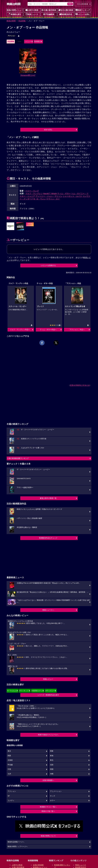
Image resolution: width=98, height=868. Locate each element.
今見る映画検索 (82, 4)
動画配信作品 (66, 14)
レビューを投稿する (48, 265)
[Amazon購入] (28, 75)
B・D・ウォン (40, 199)
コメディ (11, 801)
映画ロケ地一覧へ (48, 811)
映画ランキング (83, 10)
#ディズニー (50, 691)
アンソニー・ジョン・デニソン (49, 196)
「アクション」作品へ (76, 330)
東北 (52, 760)
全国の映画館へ (48, 780)
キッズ (53, 796)
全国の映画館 (38, 865)
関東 (52, 751)
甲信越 (10, 765)
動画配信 (38, 41)
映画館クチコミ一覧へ (48, 807)
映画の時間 (11, 21)
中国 (9, 769)
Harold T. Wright (50, 193)
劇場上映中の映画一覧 (48, 498)
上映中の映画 (32, 10)
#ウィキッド (24, 691)
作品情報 (22, 21)
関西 (9, 756)
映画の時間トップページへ (18, 847)
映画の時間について (48, 836)
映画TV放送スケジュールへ (48, 735)
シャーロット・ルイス (72, 196)
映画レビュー (48, 679)
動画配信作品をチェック (48, 538)
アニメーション (56, 791)
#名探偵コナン (37, 691)
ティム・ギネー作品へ (48, 330)
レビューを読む (83, 14)
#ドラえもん (12, 691)
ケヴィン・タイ (53, 199)
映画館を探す (15, 14)
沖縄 (52, 774)
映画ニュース (32, 14)
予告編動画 (49, 14)
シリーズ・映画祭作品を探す (48, 695)
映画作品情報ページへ (16, 842)
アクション (11, 36)
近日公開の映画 (66, 10)
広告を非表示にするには (80, 385)
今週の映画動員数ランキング (18, 458)
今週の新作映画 (49, 10)
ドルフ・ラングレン (34, 193)
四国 (52, 769)
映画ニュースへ (48, 610)
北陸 (52, 765)
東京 (9, 751)
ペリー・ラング (32, 191)
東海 (52, 756)
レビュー (28, 41)
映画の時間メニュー (15, 10)
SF (9, 796)
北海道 (10, 760)
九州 (9, 774)
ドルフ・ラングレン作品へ (20, 330)
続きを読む (48, 130)
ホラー (53, 801)
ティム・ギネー (64, 193)
